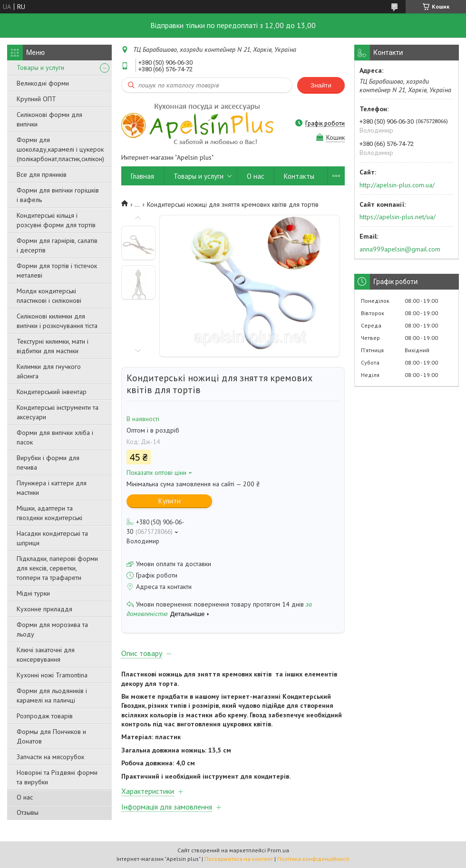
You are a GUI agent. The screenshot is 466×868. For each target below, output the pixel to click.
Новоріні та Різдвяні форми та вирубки (57, 777)
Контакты (299, 176)
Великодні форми (43, 83)
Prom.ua (278, 850)
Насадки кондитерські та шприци (52, 538)
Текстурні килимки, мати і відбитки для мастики (53, 346)
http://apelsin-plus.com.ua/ (397, 185)
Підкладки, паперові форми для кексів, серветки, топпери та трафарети (57, 568)
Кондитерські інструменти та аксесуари (58, 412)
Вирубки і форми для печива (48, 463)
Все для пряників (42, 174)
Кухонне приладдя (44, 609)
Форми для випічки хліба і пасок (55, 437)
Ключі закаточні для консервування (46, 655)
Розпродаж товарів (45, 716)
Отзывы (28, 812)
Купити (170, 501)
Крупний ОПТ (36, 99)
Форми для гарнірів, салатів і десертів (57, 245)
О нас (25, 797)
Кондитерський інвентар (52, 392)
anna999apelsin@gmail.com (400, 249)
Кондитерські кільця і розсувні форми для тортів (56, 220)
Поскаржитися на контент (239, 859)
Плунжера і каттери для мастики (52, 488)
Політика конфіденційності (313, 859)
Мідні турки (33, 593)
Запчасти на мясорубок (50, 757)
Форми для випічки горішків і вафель (58, 195)
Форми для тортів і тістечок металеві (57, 270)
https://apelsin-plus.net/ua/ (398, 217)
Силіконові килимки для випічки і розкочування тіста (57, 321)
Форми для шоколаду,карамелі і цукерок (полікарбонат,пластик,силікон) (60, 149)
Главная (142, 176)
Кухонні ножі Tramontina (52, 675)
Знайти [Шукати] (321, 85)
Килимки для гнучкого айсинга (49, 371)
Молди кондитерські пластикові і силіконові (49, 296)
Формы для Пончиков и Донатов (51, 736)
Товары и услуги (40, 68)
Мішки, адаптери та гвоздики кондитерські (49, 513)
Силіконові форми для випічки (49, 119)
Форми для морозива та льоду (52, 629)
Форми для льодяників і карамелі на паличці (52, 695)
